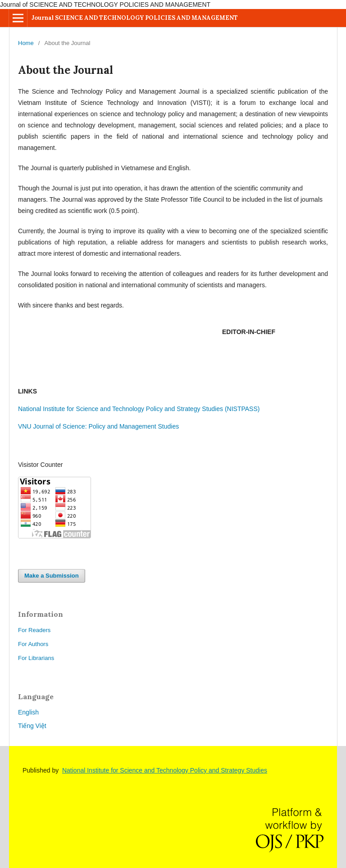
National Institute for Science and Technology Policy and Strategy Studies (165, 770)
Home (26, 43)
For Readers (34, 630)
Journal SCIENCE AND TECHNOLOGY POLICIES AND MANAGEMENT (135, 18)
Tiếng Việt (32, 726)
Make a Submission (52, 576)
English (28, 712)
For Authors (33, 644)
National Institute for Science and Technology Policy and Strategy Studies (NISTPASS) (140, 409)
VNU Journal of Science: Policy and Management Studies (98, 426)
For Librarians (36, 658)
